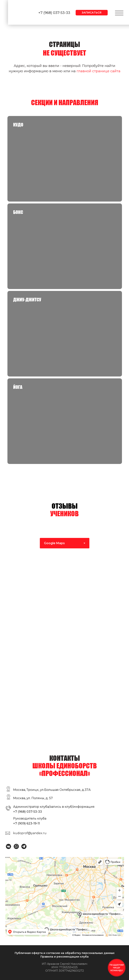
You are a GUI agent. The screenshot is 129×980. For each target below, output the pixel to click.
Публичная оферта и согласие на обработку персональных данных (65, 953)
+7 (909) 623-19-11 (26, 823)
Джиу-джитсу (27, 300)
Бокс (18, 212)
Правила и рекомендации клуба (64, 957)
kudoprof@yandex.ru (30, 833)
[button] (92, 13)
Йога (18, 387)
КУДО (18, 125)
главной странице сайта (99, 71)
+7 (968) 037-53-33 (54, 13)
